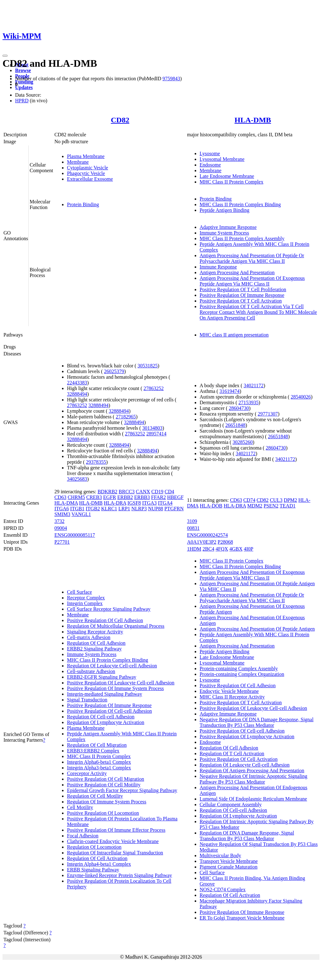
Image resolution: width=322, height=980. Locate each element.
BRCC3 (127, 492)
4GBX (236, 549)
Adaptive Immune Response (228, 227)
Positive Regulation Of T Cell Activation (241, 301)
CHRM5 (76, 497)
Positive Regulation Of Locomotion (103, 813)
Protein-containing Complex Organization (242, 674)
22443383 (77, 383)
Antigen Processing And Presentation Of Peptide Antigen (257, 629)
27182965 (126, 417)
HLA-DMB (253, 120)
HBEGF (175, 497)
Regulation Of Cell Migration (97, 745)
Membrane (78, 162)
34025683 (77, 479)
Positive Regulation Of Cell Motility (104, 785)
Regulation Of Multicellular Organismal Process (116, 626)
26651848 (235, 425)
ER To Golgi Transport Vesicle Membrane (242, 918)
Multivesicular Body (220, 855)
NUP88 (156, 509)
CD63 (60, 497)
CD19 (157, 492)
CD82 (120, 120)
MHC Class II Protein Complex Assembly (242, 238)
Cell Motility (80, 807)
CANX (143, 492)
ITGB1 (77, 509)
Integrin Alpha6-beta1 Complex (99, 762)
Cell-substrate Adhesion (91, 671)
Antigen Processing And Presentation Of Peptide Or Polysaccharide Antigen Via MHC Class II (252, 258)
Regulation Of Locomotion (94, 847)
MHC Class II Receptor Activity (232, 697)
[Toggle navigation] (5, 56)
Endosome (210, 165)
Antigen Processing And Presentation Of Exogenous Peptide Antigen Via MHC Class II (252, 281)
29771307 (268, 414)
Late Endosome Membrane (227, 176)
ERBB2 (125, 497)
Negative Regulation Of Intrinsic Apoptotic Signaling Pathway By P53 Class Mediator (254, 779)
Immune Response (218, 267)
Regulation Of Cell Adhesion (96, 643)
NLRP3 (139, 509)
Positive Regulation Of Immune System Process (115, 688)
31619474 (230, 391)
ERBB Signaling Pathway (93, 870)
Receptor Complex (86, 598)
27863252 (153, 388)
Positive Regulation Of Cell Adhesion (105, 620)
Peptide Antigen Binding (225, 210)
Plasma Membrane (86, 156)
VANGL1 (81, 514)
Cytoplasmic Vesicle (88, 168)
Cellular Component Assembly (231, 804)
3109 (192, 521)
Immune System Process (224, 233)
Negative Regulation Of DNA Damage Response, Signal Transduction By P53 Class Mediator (257, 722)
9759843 (171, 79)
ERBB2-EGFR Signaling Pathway (102, 677)
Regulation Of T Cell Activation (232, 753)
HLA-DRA (115, 503)
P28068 (225, 542)
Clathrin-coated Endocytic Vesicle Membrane (113, 841)
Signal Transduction (87, 700)
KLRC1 (109, 509)
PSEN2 (271, 506)
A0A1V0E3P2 (202, 542)
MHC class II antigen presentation (234, 335)
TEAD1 (288, 506)
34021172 (254, 385)
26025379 (114, 371)
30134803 (152, 428)
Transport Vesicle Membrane (229, 861)
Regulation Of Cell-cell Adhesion (101, 717)
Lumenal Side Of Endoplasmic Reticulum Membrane (253, 799)
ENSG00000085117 (75, 535)
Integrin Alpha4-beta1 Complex (99, 864)
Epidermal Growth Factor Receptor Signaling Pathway (122, 790)
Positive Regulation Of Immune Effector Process (116, 830)
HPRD (22, 101)
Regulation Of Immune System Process (107, 802)
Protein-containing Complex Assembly (239, 668)
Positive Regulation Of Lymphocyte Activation (247, 736)
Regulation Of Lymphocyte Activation (106, 722)
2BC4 (208, 549)
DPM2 (290, 500)
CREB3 (94, 497)
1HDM (194, 549)
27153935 (248, 402)
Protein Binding (83, 204)
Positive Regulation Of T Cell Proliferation (243, 289)
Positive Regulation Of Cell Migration (105, 779)
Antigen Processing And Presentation (237, 272)
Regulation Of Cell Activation (97, 858)
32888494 (77, 394)
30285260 (243, 442)
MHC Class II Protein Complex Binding (240, 204)
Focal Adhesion (83, 836)
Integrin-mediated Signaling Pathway (105, 694)
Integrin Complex (85, 603)
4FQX (222, 549)
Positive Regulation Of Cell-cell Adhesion (109, 711)
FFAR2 (159, 497)
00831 (193, 528)
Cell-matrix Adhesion (89, 637)
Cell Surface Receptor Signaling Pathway (109, 609)
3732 (59, 521)
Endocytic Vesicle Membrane (229, 691)
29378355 (96, 462)
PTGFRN (174, 509)
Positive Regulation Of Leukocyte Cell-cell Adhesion (121, 683)
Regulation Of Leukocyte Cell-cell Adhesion (112, 666)
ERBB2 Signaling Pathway (94, 649)
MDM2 (255, 506)
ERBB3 (142, 497)
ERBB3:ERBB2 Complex (93, 751)
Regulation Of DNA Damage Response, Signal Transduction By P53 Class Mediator (247, 836)
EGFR (110, 497)
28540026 (301, 397)
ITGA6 (62, 509)
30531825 (147, 366)
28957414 (156, 434)
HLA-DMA (66, 503)
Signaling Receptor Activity (95, 632)
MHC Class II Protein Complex (232, 182)
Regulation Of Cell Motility (95, 796)
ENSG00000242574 (208, 535)
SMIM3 (62, 514)
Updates (24, 87)
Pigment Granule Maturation (229, 867)
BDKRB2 (107, 492)
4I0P (248, 549)
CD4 (169, 492)
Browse (23, 70)
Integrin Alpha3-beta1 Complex (99, 768)
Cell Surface (80, 592)
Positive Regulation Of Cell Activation (239, 759)
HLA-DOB (211, 506)
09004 (61, 528)
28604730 (239, 408)
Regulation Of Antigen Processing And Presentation (252, 770)
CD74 (249, 500)
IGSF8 (134, 503)
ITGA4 (165, 503)
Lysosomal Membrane (222, 159)
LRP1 (124, 509)
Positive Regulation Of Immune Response (242, 295)
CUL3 (276, 500)
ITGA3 (149, 503)
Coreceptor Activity (87, 773)
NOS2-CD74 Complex (223, 889)
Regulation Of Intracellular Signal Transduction (115, 853)
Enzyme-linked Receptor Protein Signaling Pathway (119, 875)
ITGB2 (93, 509)
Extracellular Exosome (90, 179)
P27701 (62, 542)
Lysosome (210, 153)
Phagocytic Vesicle (86, 173)
